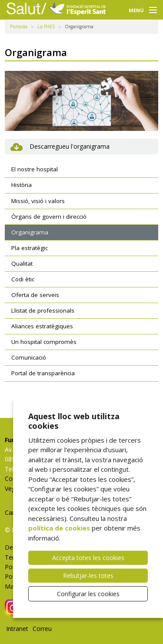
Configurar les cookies (88, 594)
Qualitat (22, 264)
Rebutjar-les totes (88, 576)
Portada (19, 27)
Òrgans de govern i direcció (49, 217)
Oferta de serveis (35, 295)
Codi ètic (23, 279)
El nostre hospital (35, 169)
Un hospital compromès (44, 342)
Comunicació (29, 357)
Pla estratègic (30, 248)
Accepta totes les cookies (88, 558)
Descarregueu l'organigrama (70, 146)
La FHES (46, 27)
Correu (42, 629)
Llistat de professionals (43, 310)
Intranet (17, 629)
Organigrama (30, 232)
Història (22, 185)
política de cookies (59, 528)
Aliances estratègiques (42, 326)
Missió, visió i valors (38, 201)
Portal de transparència (43, 373)
